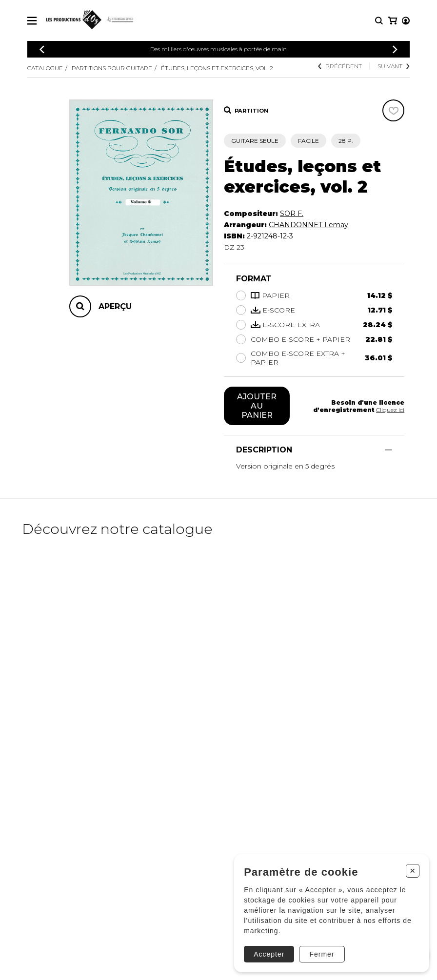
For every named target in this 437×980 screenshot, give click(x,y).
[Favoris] (393, 110)
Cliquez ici (390, 410)
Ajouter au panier (257, 406)
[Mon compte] (392, 21)
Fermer (321, 953)
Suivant (394, 66)
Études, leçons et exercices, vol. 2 (217, 68)
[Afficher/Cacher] (388, 450)
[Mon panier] (405, 21)
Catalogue (45, 68)
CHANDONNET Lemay (308, 225)
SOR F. (292, 214)
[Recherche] (379, 21)
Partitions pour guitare (112, 68)
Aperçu (115, 306)
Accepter (268, 953)
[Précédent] (42, 49)
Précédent (340, 66)
